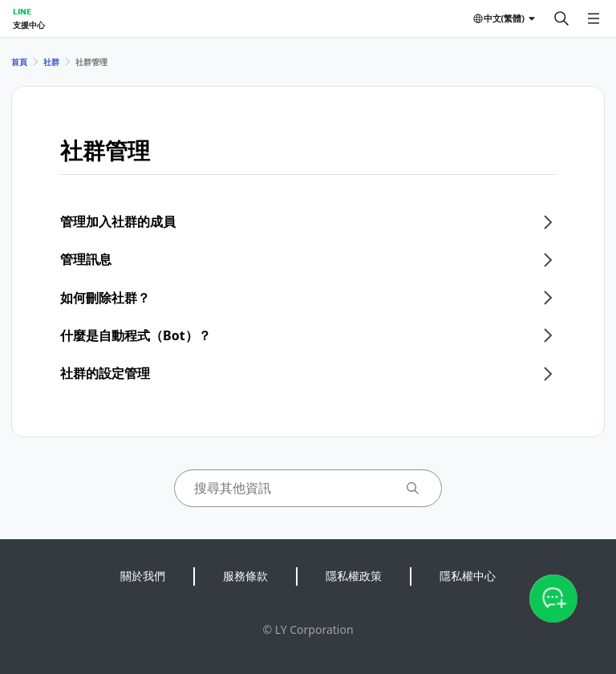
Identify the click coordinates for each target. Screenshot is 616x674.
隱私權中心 (468, 576)
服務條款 (245, 576)
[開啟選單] (594, 18)
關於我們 (143, 576)
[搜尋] (561, 18)
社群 (51, 62)
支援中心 (29, 25)
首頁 (19, 62)
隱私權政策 (354, 576)
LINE (22, 11)
